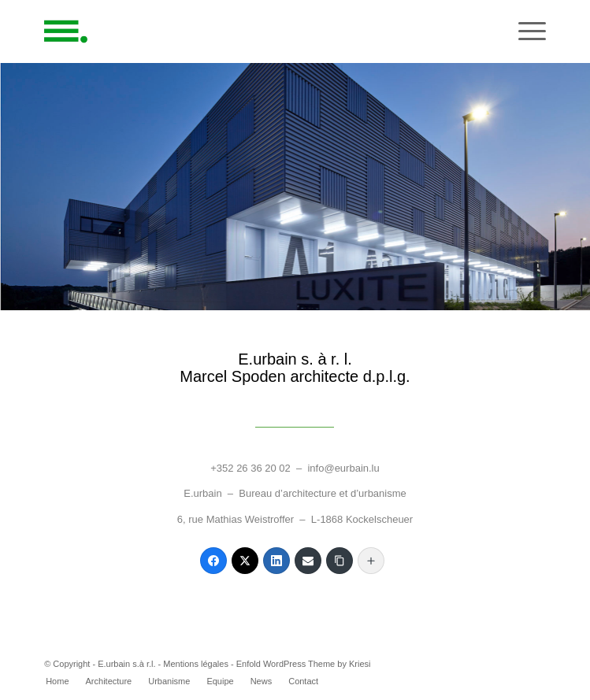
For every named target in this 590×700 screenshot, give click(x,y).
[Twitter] (245, 561)
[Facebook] (213, 561)
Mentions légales (196, 664)
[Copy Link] (340, 561)
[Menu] (524, 31)
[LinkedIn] (276, 561)
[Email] (308, 561)
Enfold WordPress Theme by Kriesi (304, 664)
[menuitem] (57, 681)
